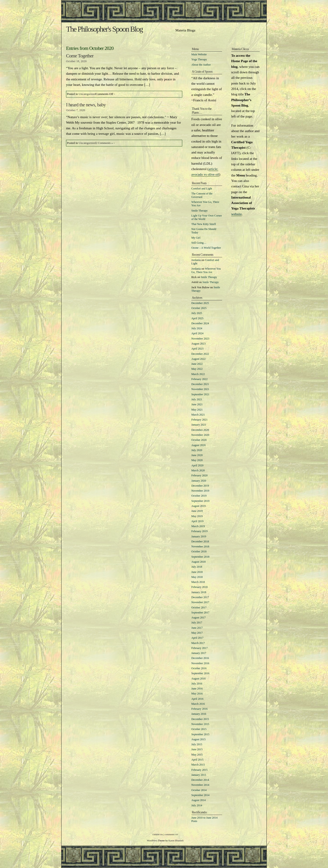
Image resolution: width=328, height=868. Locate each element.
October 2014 (199, 790)
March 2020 (198, 470)
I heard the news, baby (86, 105)
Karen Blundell (176, 840)
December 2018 (200, 541)
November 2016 (200, 663)
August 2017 (198, 618)
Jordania (196, 260)
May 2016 (197, 694)
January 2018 (199, 592)
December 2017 (200, 597)
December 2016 (200, 658)
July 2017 (197, 623)
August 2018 (198, 562)
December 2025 (200, 303)
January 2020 (199, 481)
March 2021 (198, 415)
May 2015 (197, 755)
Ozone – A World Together (206, 248)
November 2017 (200, 602)
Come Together (80, 56)
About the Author (201, 65)
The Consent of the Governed (202, 195)
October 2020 (199, 440)
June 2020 (197, 455)
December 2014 (200, 780)
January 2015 (199, 775)
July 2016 (197, 684)
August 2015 (198, 739)
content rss (158, 834)
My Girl (196, 238)
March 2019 (198, 526)
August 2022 (198, 359)
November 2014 (200, 785)
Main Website (199, 54)
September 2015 (200, 734)
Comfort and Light (202, 189)
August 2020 (198, 445)
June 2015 (197, 749)
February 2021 (199, 420)
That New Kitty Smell (204, 224)
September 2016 (200, 673)
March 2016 (198, 704)
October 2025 (199, 308)
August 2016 (198, 679)
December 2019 (200, 486)
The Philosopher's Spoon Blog (104, 29)
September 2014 (200, 795)
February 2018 (199, 587)
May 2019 (197, 516)
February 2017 (199, 648)
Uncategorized (87, 94)
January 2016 (199, 714)
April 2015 (197, 760)
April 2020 (197, 465)
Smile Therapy (200, 211)
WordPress (152, 840)
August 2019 (198, 506)
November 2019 (200, 491)
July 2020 (197, 450)
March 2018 (198, 582)
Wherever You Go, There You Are (206, 270)
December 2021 (200, 384)
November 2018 (200, 546)
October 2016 (199, 668)
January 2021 (199, 425)
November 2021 (200, 389)
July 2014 (197, 805)
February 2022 (199, 379)
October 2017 (199, 608)
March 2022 (198, 374)
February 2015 (199, 770)
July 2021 (197, 399)
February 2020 (199, 475)
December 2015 (200, 719)
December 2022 (200, 354)
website (236, 214)
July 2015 (197, 744)
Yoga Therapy (199, 59)
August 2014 (198, 800)
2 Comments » (104, 143)
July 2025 (197, 313)
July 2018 (197, 567)
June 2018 (197, 572)
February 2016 (199, 709)
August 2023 (198, 344)
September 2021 (200, 394)
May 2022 (197, 369)
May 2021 (197, 410)
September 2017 (200, 613)
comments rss (171, 834)
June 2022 (197, 364)
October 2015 (199, 729)
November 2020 (200, 435)
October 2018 (199, 551)
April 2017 (197, 638)
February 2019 (199, 531)
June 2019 (197, 511)
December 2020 (200, 430)
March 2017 (198, 643)
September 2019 (200, 501)
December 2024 (200, 323)
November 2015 (200, 724)
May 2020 (197, 460)
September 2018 (200, 557)
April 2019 (197, 521)
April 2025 (197, 318)
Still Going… (199, 243)
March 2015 (198, 765)
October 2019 (199, 496)
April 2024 (197, 333)
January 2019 (199, 536)
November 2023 (200, 339)
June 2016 (197, 689)
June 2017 (197, 628)
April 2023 (197, 349)
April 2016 (197, 699)
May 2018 (197, 577)
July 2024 (197, 328)
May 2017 (197, 633)
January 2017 (199, 653)
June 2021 (197, 404)
